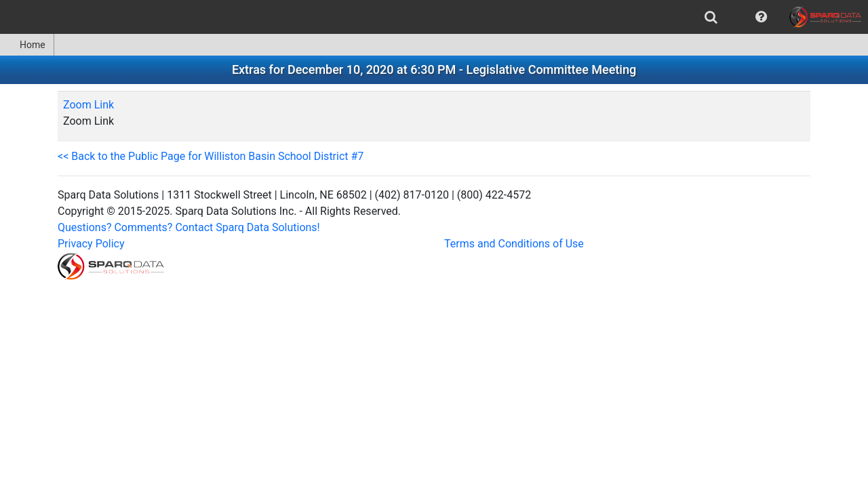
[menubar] (434, 17)
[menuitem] (711, 17)
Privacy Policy (91, 244)
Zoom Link (88, 105)
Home (27, 45)
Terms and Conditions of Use (514, 244)
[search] (711, 17)
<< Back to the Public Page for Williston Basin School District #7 (211, 156)
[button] (761, 17)
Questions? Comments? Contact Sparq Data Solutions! (189, 227)
